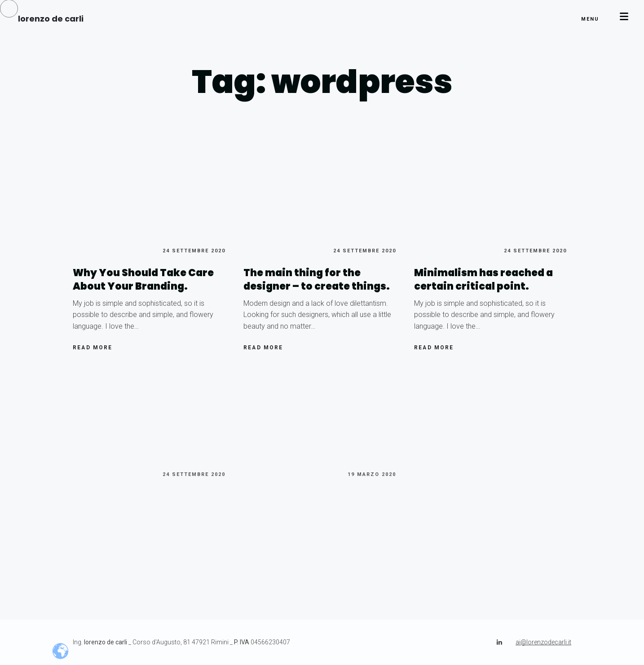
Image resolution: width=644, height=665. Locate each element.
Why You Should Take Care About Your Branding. (143, 280)
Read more (93, 350)
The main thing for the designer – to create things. (317, 280)
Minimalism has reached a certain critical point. (483, 280)
